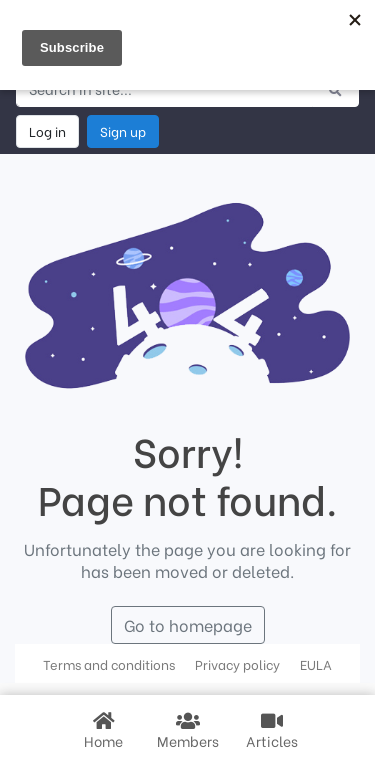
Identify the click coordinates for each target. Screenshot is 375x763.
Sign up (123, 131)
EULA (316, 664)
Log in (47, 131)
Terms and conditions (109, 664)
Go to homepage (188, 624)
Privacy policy (237, 664)
